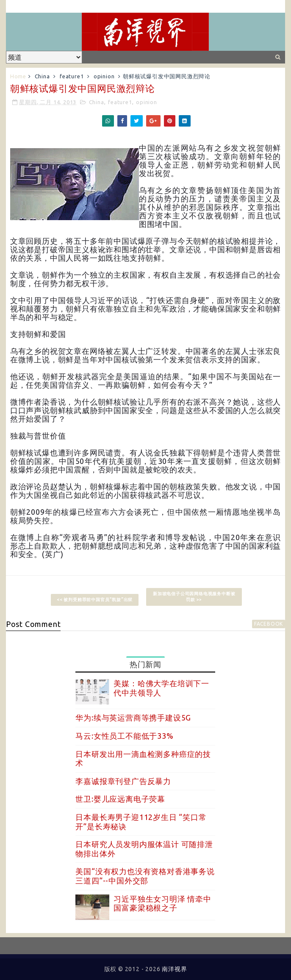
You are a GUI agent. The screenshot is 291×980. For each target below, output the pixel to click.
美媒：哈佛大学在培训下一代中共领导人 (161, 688)
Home (18, 76)
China (42, 76)
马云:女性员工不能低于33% (124, 736)
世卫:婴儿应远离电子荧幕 (120, 799)
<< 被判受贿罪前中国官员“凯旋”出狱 (95, 600)
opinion (104, 76)
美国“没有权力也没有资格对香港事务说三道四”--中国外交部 (145, 876)
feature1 (72, 76)
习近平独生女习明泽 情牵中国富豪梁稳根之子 (162, 903)
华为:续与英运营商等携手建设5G (133, 718)
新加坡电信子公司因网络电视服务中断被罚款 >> (194, 597)
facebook (269, 624)
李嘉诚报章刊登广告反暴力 (123, 781)
